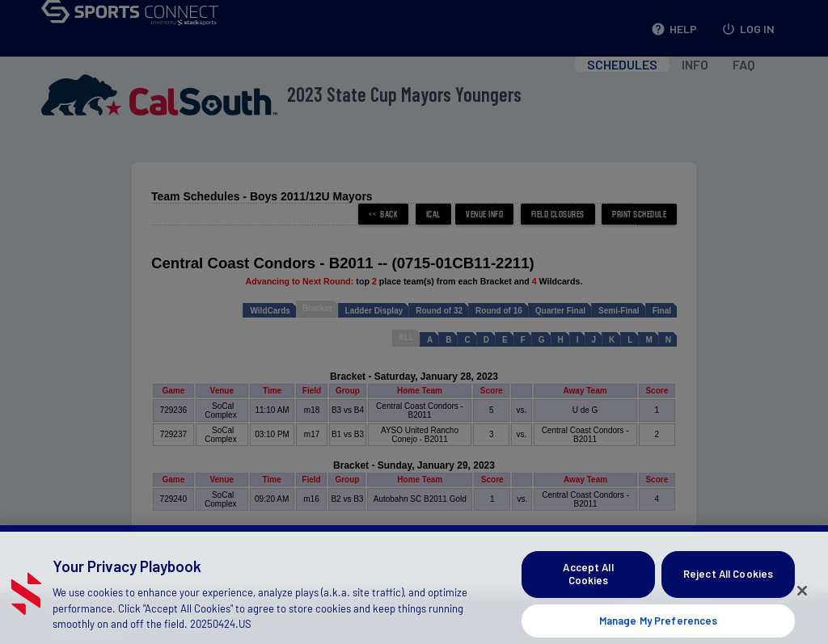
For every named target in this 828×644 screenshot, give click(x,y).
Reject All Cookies (728, 589)
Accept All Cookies (588, 589)
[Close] (802, 606)
